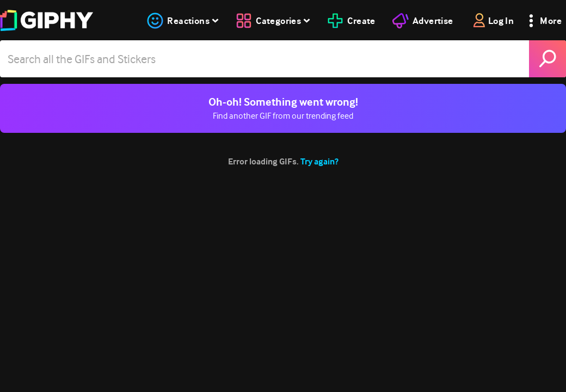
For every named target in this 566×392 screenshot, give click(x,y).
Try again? (319, 161)
